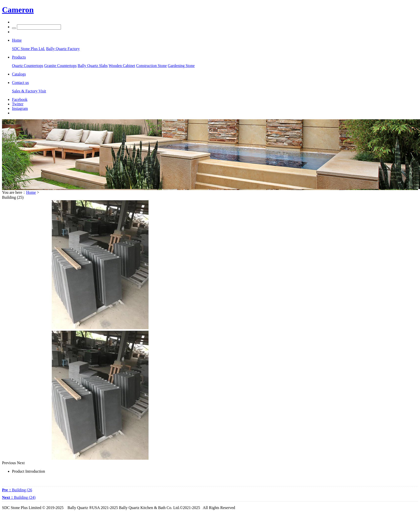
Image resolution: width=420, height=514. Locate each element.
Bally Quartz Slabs (93, 66)
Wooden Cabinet (122, 66)
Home (31, 192)
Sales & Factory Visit (29, 91)
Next (21, 463)
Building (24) (19, 497)
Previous (9, 463)
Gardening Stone (181, 66)
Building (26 (17, 490)
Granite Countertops (60, 66)
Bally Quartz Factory (63, 49)
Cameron (18, 10)
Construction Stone (151, 66)
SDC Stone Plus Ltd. (28, 49)
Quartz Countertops (28, 66)
